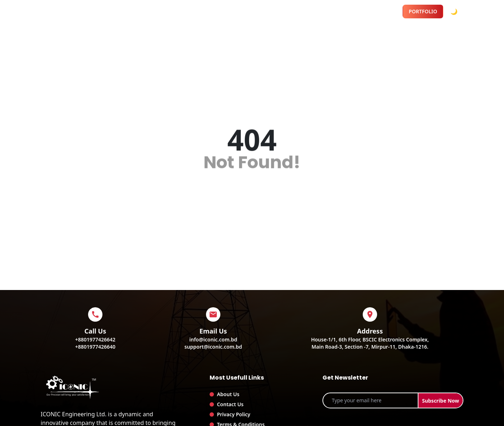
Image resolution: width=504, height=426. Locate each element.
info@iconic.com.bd (213, 339)
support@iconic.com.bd (213, 347)
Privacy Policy (233, 414)
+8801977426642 (95, 339)
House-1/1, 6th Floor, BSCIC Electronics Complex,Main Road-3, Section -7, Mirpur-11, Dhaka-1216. (370, 343)
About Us (228, 394)
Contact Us (230, 404)
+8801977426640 (95, 347)
